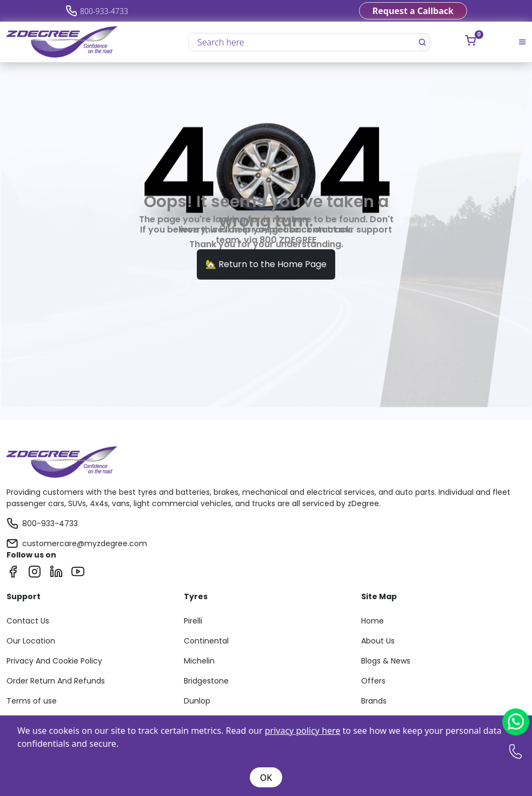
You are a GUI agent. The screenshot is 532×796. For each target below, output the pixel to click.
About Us (378, 641)
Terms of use (32, 701)
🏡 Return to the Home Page (266, 264)
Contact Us (28, 621)
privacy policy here (303, 731)
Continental (206, 641)
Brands (374, 701)
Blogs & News (386, 661)
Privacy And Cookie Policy (54, 661)
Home (373, 621)
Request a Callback (413, 11)
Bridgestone (206, 681)
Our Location (31, 641)
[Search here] (304, 42)
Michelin (199, 661)
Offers (373, 681)
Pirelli (193, 621)
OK (266, 778)
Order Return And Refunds (56, 681)
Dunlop (197, 701)
